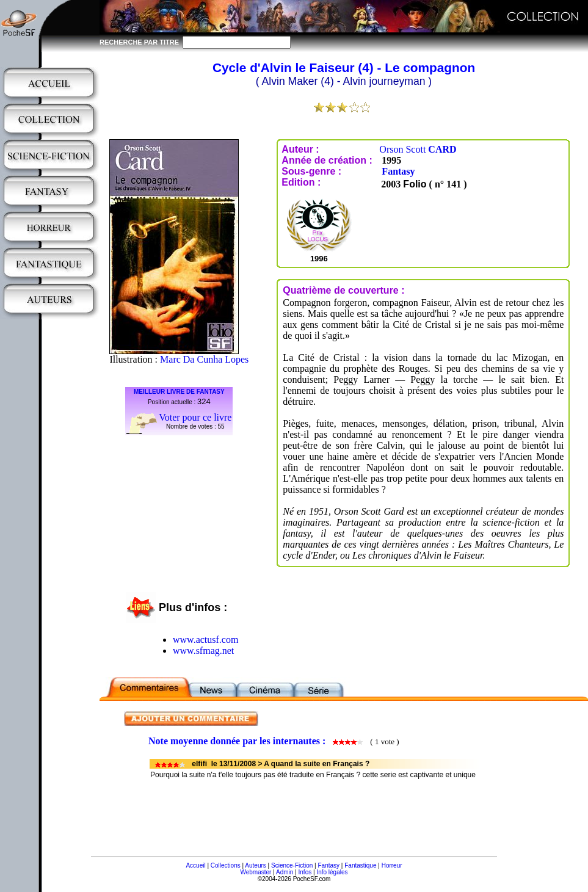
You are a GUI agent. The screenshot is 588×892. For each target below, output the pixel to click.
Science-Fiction (292, 865)
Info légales (332, 872)
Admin (285, 872)
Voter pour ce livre (195, 417)
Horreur (392, 865)
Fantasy (398, 171)
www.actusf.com (205, 640)
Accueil (195, 865)
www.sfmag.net (203, 651)
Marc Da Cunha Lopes (204, 359)
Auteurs (255, 865)
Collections (226, 865)
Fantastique (360, 865)
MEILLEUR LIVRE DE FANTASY (179, 392)
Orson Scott (418, 149)
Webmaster (256, 872)
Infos (305, 872)
